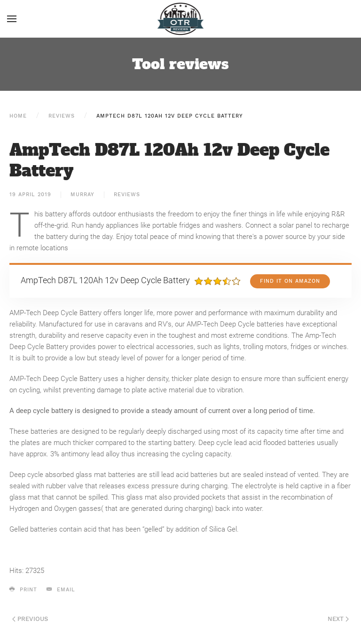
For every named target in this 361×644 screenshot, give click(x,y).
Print (23, 589)
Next (338, 619)
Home (18, 116)
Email (61, 589)
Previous (30, 619)
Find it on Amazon (290, 281)
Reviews (62, 116)
